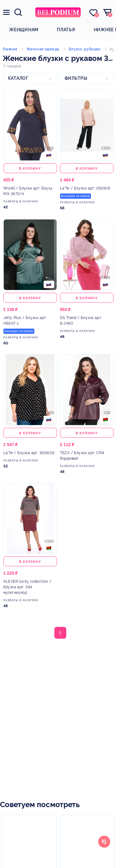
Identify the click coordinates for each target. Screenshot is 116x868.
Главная (10, 49)
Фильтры (76, 78)
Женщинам (24, 30)
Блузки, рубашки (85, 49)
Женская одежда (43, 49)
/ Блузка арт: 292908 (85, 188)
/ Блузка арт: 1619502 (29, 453)
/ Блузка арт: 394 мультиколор (28, 587)
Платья (66, 30)
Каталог (18, 78)
